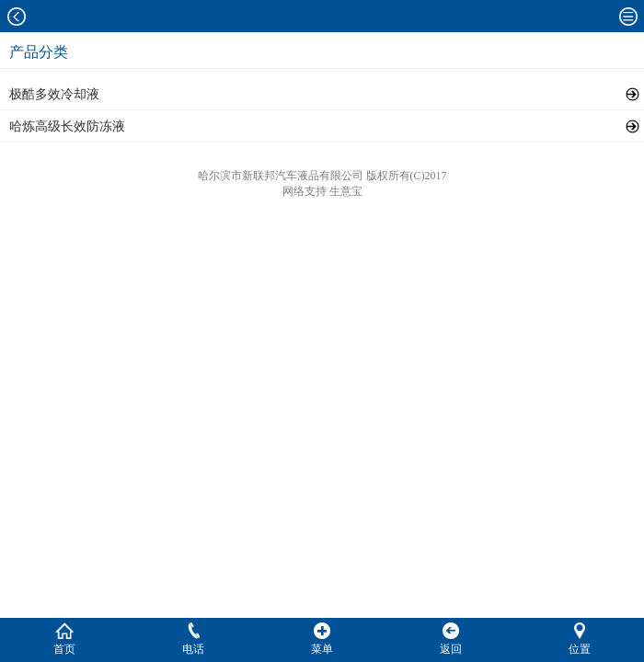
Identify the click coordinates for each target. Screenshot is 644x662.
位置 (580, 639)
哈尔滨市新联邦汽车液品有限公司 (281, 176)
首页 (64, 639)
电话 (193, 639)
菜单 (322, 639)
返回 (451, 639)
